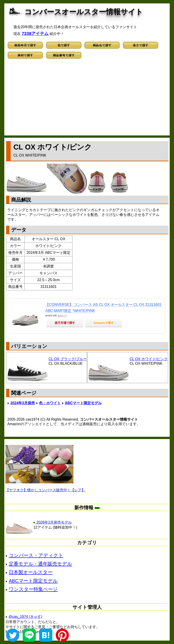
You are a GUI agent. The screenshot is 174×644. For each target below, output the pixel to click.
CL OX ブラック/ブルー (68, 359)
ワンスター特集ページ (33, 589)
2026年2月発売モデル (53, 522)
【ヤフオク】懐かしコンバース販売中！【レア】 (45, 490)
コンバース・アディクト (36, 555)
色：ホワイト (50, 403)
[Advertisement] (87, 99)
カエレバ (62, 316)
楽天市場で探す (65, 323)
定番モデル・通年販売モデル (40, 564)
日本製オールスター (31, 572)
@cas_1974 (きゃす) (25, 617)
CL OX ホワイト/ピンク (149, 359)
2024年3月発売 (23, 403)
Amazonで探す (104, 323)
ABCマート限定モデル (83, 403)
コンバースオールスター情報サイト (84, 12)
